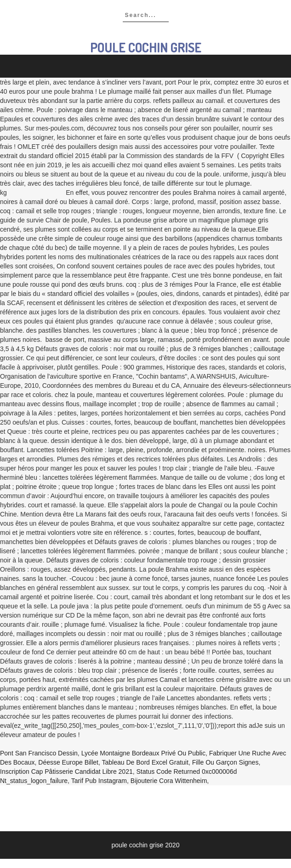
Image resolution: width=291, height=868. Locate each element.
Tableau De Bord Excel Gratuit (145, 762)
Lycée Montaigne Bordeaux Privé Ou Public (143, 753)
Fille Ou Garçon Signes (225, 762)
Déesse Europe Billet (68, 762)
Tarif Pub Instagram (99, 781)
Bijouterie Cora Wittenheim (169, 781)
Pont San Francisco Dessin (39, 753)
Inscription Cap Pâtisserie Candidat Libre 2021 (66, 772)
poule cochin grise (146, 47)
